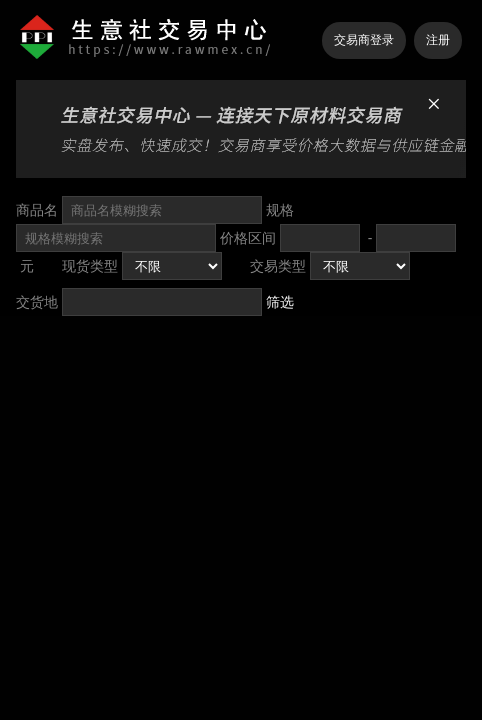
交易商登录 (364, 40)
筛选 (280, 302)
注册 (438, 40)
